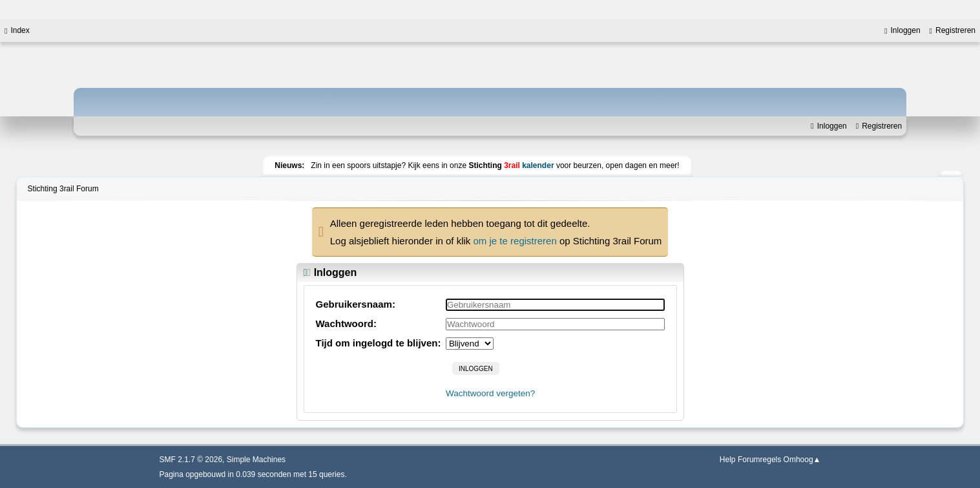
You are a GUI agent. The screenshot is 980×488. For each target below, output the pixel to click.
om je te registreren (515, 241)
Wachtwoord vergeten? (490, 393)
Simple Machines (256, 460)
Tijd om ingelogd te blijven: (379, 343)
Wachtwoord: (346, 324)
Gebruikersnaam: (356, 304)
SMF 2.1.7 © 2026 (191, 460)
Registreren (879, 126)
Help (728, 460)
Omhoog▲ (802, 460)
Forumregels (759, 460)
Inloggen (829, 126)
